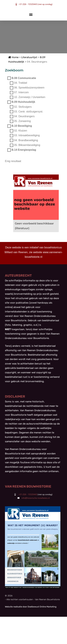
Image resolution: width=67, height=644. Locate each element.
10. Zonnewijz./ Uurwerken (30, 97)
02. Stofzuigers (23, 107)
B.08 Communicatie (24, 78)
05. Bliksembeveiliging (27, 145)
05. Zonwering (22, 121)
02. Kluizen (21, 131)
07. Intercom (21, 92)
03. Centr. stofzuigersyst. (29, 112)
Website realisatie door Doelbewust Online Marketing (31, 607)
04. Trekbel (21, 83)
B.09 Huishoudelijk (23, 102)
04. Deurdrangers (24, 116)
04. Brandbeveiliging (26, 140)
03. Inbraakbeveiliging (27, 136)
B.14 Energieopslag (24, 150)
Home (13, 57)
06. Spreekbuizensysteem (29, 88)
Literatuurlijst (29, 57)
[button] (31, 15)
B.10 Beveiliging (22, 126)
